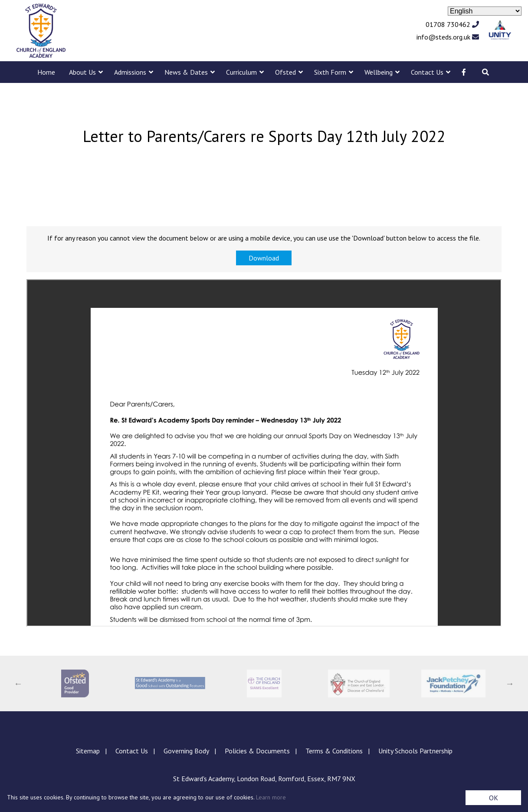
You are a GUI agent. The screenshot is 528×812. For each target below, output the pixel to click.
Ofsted (285, 72)
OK (494, 798)
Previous (18, 683)
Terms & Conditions (334, 751)
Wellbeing (379, 72)
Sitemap (88, 751)
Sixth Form (330, 72)
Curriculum (241, 72)
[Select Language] (485, 11)
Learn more (271, 797)
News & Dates (186, 72)
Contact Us (427, 72)
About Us (82, 72)
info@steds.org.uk (448, 37)
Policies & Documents (257, 751)
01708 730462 (452, 24)
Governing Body (186, 751)
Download (264, 258)
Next (510, 683)
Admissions (130, 72)
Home (46, 72)
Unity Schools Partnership (415, 751)
